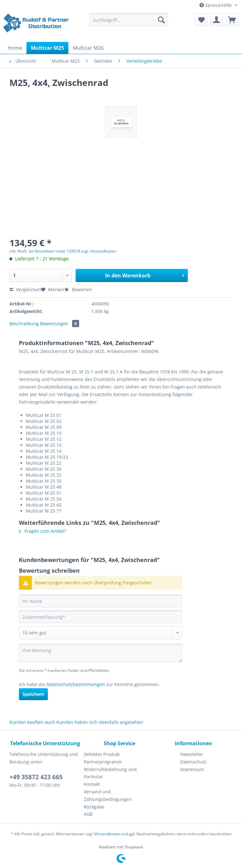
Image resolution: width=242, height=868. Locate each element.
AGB (88, 814)
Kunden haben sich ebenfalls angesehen (100, 722)
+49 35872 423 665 (36, 777)
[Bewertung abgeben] (101, 633)
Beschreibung (24, 323)
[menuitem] (129, 23)
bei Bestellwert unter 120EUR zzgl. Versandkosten (73, 251)
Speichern (33, 694)
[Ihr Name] (101, 601)
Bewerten (78, 289)
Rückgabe (94, 807)
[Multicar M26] (88, 48)
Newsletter (192, 754)
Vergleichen (25, 289)
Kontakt (92, 784)
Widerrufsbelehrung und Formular (110, 773)
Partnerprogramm (103, 762)
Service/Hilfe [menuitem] (216, 5)
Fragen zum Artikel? (43, 531)
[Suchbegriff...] (129, 20)
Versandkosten (107, 834)
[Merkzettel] (201, 20)
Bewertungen (60, 323)
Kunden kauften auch (32, 722)
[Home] (15, 48)
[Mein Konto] (216, 20)
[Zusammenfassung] (101, 617)
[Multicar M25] (47, 48)
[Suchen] (161, 20)
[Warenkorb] (232, 20)
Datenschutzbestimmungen (76, 684)
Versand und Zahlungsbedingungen (108, 795)
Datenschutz (193, 762)
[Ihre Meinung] (101, 653)
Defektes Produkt (102, 754)
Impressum (192, 769)
